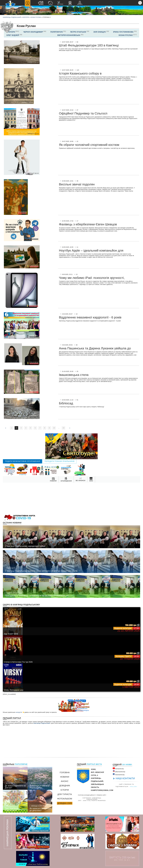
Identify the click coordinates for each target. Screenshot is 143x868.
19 (63, 428)
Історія (65, 790)
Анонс (65, 781)
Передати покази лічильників (60, 461)
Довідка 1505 (65, 803)
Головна (65, 772)
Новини (65, 777)
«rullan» (133, 787)
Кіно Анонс (60, 3)
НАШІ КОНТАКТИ (125, 778)
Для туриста (65, 794)
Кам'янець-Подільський (42, 723)
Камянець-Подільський (12, 17)
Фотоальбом (65, 799)
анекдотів (19, 712)
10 (54, 428)
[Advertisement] (71, 498)
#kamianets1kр (119, 774)
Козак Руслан (36, 17)
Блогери (26, 17)
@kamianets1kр (119, 771)
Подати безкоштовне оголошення (22, 461)
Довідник (65, 786)
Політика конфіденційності (87, 795)
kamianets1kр (118, 768)
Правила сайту (101, 795)
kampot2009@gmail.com (102, 790)
